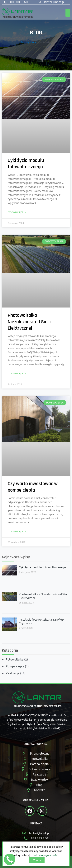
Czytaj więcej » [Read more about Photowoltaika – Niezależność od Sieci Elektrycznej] (17, 373)
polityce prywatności (46, 855)
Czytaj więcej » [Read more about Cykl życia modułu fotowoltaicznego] (17, 212)
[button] (68, 13)
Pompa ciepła (15, 666)
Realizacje (13, 673)
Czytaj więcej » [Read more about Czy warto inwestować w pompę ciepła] (17, 531)
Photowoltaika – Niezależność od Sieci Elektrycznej (29, 322)
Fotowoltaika (15, 659)
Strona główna (28, 42)
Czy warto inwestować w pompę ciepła (33, 487)
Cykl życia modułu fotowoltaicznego (26, 164)
